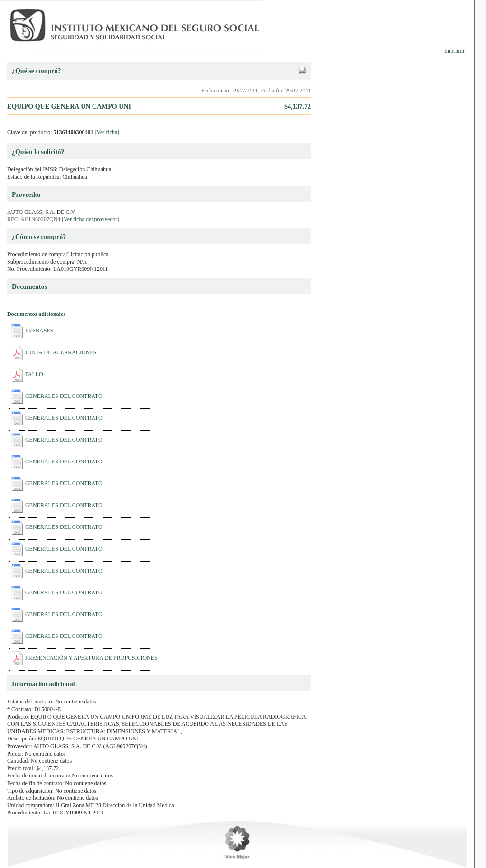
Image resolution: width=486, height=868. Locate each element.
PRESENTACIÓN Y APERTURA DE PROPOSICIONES (91, 658)
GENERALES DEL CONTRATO (64, 396)
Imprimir (454, 51)
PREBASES (39, 331)
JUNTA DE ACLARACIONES (61, 352)
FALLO (34, 374)
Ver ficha (107, 132)
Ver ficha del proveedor (90, 219)
